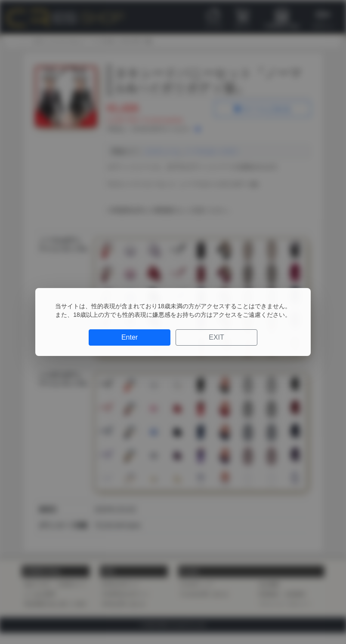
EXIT (216, 337)
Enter (130, 337)
